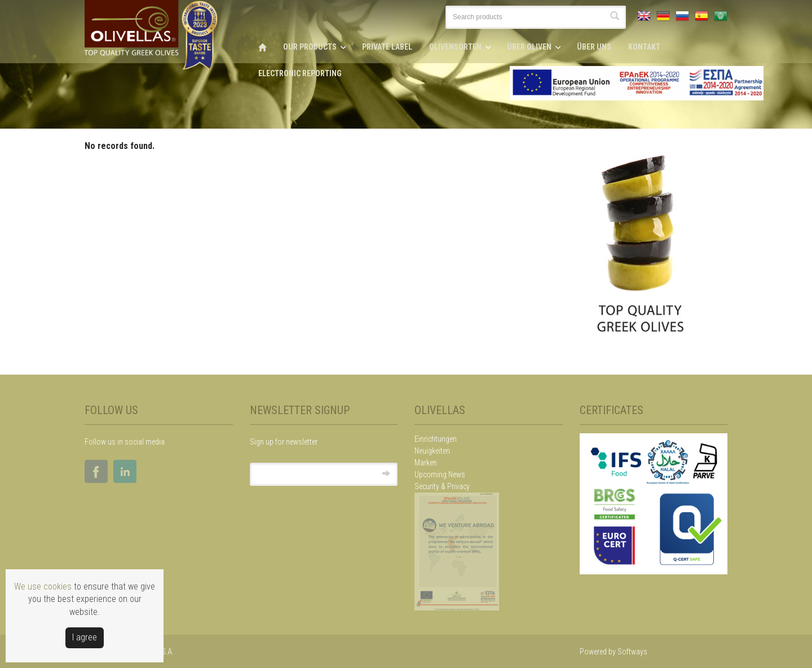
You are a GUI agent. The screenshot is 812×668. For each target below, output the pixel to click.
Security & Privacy (442, 486)
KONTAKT (644, 47)
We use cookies (43, 586)
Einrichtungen (436, 439)
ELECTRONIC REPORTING (300, 73)
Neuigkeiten (432, 451)
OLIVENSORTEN (455, 47)
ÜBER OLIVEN (529, 47)
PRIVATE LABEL (387, 47)
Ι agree (85, 637)
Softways (632, 652)
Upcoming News (440, 474)
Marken (426, 463)
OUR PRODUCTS (310, 47)
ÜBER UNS (594, 47)
